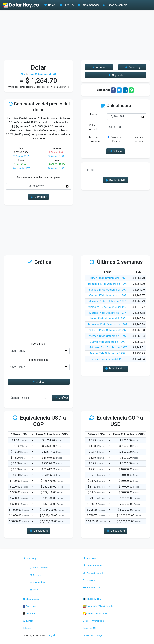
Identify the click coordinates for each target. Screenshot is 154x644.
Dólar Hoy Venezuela (93, 621)
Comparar (39, 197)
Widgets (89, 580)
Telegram (27, 628)
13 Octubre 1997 (56, 156)
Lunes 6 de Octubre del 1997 (108, 359)
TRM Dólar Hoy (92, 599)
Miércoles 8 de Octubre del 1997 (108, 348)
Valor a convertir (93, 127)
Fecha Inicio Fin (39, 360)
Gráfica (35, 589)
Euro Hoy (67, 5)
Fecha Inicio (39, 344)
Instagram (30, 614)
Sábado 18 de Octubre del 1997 (108, 290)
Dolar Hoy (30, 558)
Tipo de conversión (93, 139)
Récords (35, 575)
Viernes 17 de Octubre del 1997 (108, 295)
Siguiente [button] (116, 75)
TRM (23, 74)
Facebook (29, 606)
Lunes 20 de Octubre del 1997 (108, 278)
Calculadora (37, 582)
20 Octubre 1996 (56, 168)
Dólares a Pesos (115, 139)
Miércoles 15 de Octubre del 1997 (108, 307)
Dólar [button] (49, 5)
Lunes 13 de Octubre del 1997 (108, 319)
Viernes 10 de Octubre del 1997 (108, 336)
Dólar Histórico (39, 568)
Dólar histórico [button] (116, 368)
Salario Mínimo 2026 (95, 614)
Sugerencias (31, 599)
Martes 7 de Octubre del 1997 (108, 353)
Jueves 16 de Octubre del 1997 (108, 301)
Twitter (28, 621)
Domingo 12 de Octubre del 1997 (108, 324)
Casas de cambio (94, 573)
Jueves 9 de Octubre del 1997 (108, 342)
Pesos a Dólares (137, 139)
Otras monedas (88, 5)
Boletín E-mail (92, 587)
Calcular (115, 151)
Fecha (93, 114)
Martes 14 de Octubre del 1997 (108, 313)
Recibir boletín (116, 180)
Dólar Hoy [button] (132, 67)
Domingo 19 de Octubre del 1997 (108, 284)
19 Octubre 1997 (21, 156)
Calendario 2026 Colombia (98, 606)
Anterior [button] (99, 67)
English (52, 635)
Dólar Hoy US (90, 628)
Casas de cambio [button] (115, 5)
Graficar (38, 382)
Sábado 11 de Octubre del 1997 (108, 330)
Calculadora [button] (39, 531)
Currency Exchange (93, 635)
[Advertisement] (77, 35)
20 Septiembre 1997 (21, 168)
